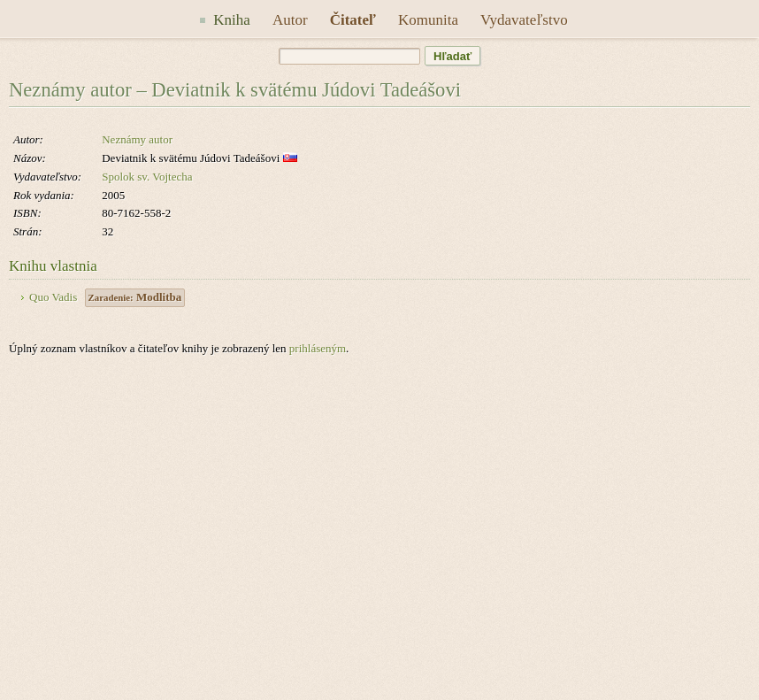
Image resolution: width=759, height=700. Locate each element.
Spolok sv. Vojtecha (147, 177)
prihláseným (318, 348)
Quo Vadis (53, 297)
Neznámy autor (137, 139)
